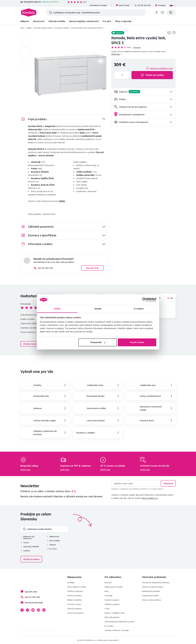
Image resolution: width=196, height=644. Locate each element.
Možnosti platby (74, 596)
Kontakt (108, 583)
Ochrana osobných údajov (153, 587)
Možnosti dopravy (75, 591)
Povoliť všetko (137, 342)
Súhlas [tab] (57, 309)
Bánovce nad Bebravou (29, 537)
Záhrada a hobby (57, 21)
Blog (107, 591)
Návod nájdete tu (150, 498)
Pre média (109, 626)
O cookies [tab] (139, 309)
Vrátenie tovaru (74, 604)
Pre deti (107, 21)
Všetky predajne (31, 559)
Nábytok (25, 21)
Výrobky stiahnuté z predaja (117, 630)
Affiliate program (112, 604)
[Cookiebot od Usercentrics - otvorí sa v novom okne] (144, 300)
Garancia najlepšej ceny (161, 68)
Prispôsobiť (98, 342)
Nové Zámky (55, 541)
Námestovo (54, 536)
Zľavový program (74, 609)
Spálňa (29, 28)
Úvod (22, 28)
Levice (26, 542)
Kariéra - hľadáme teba (115, 613)
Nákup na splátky (75, 600)
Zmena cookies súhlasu (151, 600)
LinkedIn (44, 610)
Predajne (160, 5)
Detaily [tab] (98, 309)
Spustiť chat (123, 5)
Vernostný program (75, 613)
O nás (107, 609)
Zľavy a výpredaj (123, 21)
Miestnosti (39, 21)
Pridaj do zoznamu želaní (174, 33)
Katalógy (109, 596)
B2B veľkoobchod (112, 617)
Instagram (27, 610)
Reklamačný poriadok (151, 591)
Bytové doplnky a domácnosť (84, 21)
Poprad (52, 545)
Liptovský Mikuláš (31, 547)
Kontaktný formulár (98, 5)
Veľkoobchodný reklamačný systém (119, 622)
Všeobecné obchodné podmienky (156, 583)
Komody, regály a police (43, 28)
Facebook (22, 610)
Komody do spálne (62, 28)
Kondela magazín (112, 600)
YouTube (33, 610)
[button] (143, 92)
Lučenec (27, 551)
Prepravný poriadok (150, 596)
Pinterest (38, 610)
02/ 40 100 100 (143, 5)
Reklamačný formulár (114, 587)
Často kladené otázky (77, 587)
